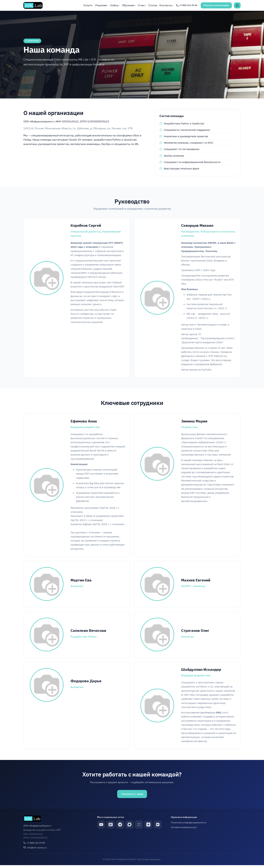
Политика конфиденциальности (189, 825)
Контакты (166, 5)
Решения (101, 5)
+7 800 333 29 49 (36, 845)
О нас (141, 5)
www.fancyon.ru (207, 309)
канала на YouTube (200, 370)
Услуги (88, 5)
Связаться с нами (132, 797)
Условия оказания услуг (184, 830)
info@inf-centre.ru (37, 850)
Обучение (128, 5)
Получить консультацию (216, 5)
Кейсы (114, 5)
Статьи (153, 5)
